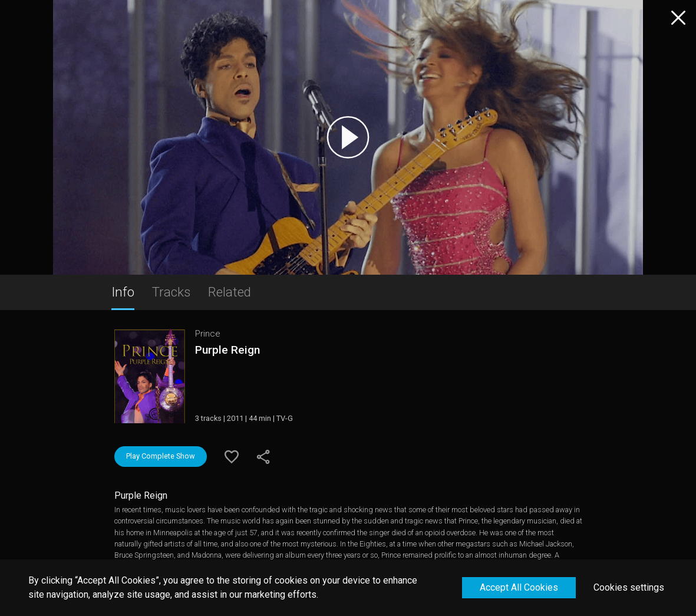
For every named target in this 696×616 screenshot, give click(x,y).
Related (230, 292)
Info (123, 292)
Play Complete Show (161, 456)
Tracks (171, 292)
